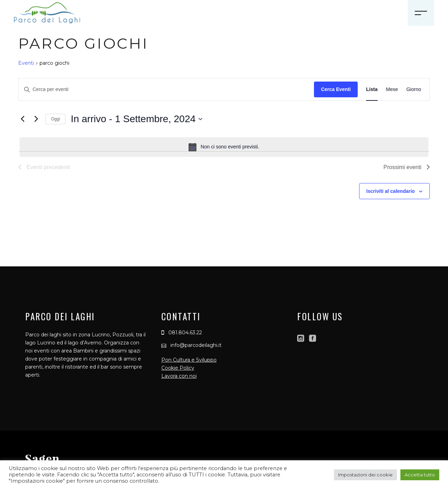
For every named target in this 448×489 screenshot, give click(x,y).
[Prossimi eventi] (36, 119)
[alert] (224, 147)
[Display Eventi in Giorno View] (414, 89)
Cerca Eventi (336, 89)
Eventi (26, 63)
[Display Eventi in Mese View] (392, 89)
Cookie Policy (178, 368)
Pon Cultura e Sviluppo (189, 360)
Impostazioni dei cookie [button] (365, 475)
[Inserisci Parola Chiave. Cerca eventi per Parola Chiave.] (166, 89)
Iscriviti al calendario (391, 191)
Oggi (55, 119)
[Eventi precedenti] (22, 119)
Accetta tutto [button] (420, 475)
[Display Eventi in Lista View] (372, 89)
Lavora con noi (179, 376)
